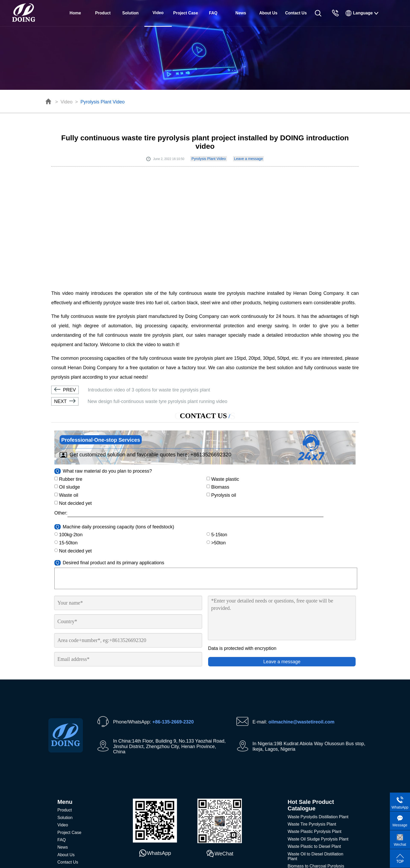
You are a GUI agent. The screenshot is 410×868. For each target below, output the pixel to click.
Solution (131, 13)
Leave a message (249, 159)
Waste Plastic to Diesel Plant (314, 846)
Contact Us (296, 13)
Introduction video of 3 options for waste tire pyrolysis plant (131, 390)
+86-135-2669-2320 (173, 722)
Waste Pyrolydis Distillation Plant (318, 817)
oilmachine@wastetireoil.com (302, 722)
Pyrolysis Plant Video (103, 102)
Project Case (186, 13)
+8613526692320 (211, 455)
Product (103, 13)
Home (75, 13)
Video (67, 102)
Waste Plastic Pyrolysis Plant (315, 831)
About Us (268, 13)
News (241, 13)
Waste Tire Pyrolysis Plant (312, 824)
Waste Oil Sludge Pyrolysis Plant (318, 839)
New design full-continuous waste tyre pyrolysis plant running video (139, 401)
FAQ (213, 13)
